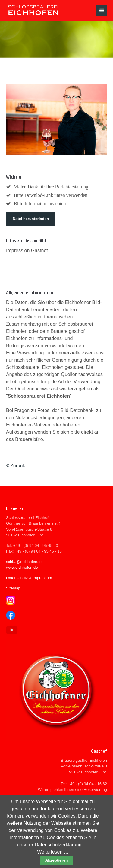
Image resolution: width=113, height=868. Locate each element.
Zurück (18, 466)
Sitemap (13, 588)
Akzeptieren (57, 860)
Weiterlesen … (53, 852)
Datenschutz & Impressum (29, 578)
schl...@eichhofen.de (24, 562)
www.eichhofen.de (22, 567)
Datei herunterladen (31, 219)
